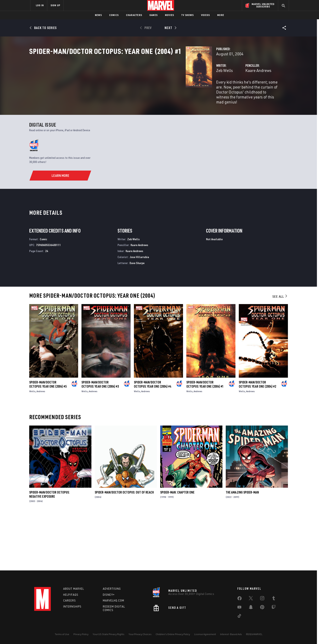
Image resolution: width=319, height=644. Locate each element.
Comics (114, 15)
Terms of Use (62, 634)
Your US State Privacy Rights (109, 634)
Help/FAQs (71, 595)
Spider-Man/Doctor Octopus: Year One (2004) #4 (153, 438)
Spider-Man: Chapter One (177, 546)
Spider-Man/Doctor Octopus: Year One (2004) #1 (205, 438)
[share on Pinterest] (262, 608)
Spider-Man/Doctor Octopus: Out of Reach (124, 546)
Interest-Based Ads (231, 634)
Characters (134, 15)
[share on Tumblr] (274, 599)
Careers (70, 600)
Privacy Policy (81, 634)
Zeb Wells (115, 89)
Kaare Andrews (204, 89)
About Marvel (74, 589)
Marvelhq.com (113, 600)
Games (153, 15)
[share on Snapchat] (251, 608)
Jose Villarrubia (139, 311)
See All (280, 351)
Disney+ (109, 595)
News (98, 15)
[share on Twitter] (251, 599)
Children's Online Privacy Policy (173, 634)
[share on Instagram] (262, 599)
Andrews (41, 445)
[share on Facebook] (240, 599)
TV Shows (187, 15)
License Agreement (205, 634)
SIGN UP (55, 5)
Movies (169, 15)
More (221, 15)
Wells (32, 445)
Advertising (112, 589)
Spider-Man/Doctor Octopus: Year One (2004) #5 (48, 438)
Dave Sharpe (137, 317)
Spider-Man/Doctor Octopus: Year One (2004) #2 (257, 438)
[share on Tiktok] (239, 617)
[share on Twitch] (274, 608)
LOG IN (40, 5)
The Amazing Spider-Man (242, 546)
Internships (72, 606)
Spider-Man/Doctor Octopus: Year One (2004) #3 (100, 438)
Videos (205, 15)
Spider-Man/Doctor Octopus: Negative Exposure (49, 548)
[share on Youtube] (239, 608)
